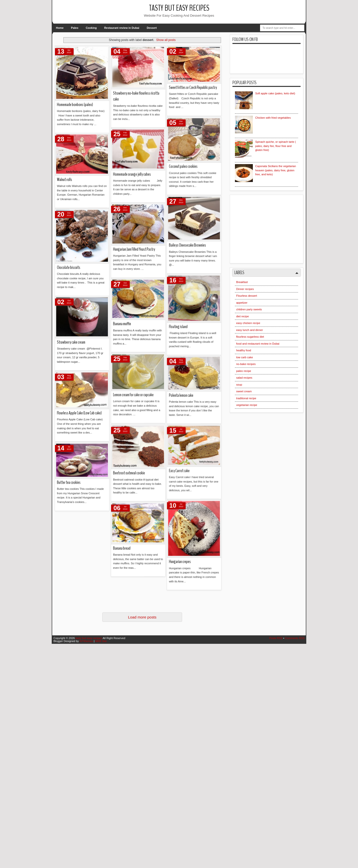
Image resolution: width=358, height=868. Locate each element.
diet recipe (243, 316)
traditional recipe (246, 398)
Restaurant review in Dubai (122, 28)
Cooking (91, 28)
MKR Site (101, 641)
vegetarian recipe (247, 405)
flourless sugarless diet (250, 337)
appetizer (242, 303)
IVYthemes (86, 641)
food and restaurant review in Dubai (258, 344)
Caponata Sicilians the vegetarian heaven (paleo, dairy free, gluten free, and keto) (275, 170)
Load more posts (142, 617)
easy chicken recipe (248, 323)
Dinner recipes (245, 289)
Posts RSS (276, 638)
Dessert (152, 28)
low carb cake (245, 357)
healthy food (244, 350)
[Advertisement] (272, 227)
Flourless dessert (247, 296)
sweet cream (244, 391)
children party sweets (249, 309)
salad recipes (244, 378)
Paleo (75, 28)
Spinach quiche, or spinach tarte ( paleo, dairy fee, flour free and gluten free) (275, 146)
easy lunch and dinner (250, 330)
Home (60, 28)
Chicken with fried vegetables (273, 118)
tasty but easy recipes (179, 8)
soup (239, 385)
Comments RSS (295, 638)
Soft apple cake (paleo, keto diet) (275, 93)
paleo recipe (244, 371)
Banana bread (67, 104)
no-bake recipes (246, 364)
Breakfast (242, 282)
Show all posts (166, 40)
